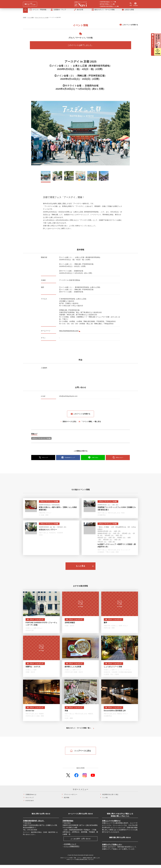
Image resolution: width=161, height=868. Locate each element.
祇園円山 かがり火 (33, 669)
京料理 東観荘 (70, 625)
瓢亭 (105, 625)
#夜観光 (90, 716)
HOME (25, 19)
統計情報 (67, 801)
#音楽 (123, 515)
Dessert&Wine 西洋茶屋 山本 (115, 713)
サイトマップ (30, 801)
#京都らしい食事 (31, 630)
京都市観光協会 (68, 824)
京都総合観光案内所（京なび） (34, 824)
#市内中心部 (30, 633)
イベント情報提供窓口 (72, 849)
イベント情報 (30, 19)
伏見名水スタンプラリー (48, 531)
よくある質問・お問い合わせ (81, 842)
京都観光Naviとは (31, 798)
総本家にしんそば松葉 (73, 669)
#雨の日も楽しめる (114, 515)
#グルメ (49, 515)
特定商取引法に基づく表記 (110, 798)
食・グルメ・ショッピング (35, 622)
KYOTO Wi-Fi (30, 804)
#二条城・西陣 (44, 517)
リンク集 (105, 801)
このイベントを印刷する (129, 26)
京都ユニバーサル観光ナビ (111, 824)
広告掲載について (70, 847)
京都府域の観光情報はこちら (109, 6)
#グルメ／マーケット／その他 (41, 440)
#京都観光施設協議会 (125, 674)
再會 (66, 713)
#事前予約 (42, 515)
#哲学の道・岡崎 (109, 630)
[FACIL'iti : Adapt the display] (30, 4)
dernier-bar (30, 713)
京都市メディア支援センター (112, 848)
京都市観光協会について (107, 2)
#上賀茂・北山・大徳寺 (111, 677)
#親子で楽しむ (102, 515)
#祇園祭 (41, 716)
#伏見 (41, 537)
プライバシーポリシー (71, 798)
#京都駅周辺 (102, 517)
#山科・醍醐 (69, 721)
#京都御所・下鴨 (103, 554)
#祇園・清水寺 (69, 628)
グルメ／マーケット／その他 (42, 19)
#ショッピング (126, 552)
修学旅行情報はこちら (107, 4)
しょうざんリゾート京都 (113, 669)
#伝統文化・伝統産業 (56, 534)
